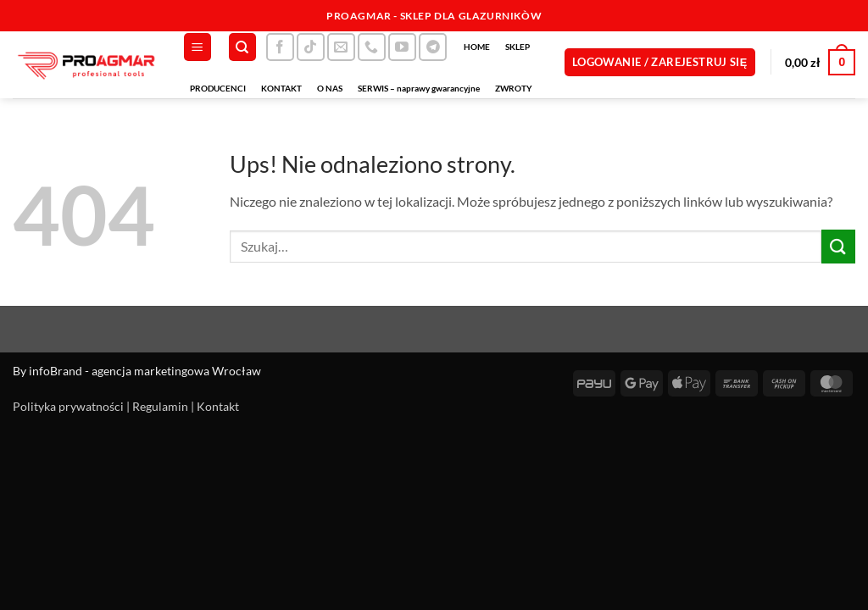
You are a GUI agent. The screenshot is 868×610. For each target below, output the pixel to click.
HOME (477, 47)
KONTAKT (281, 88)
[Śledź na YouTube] (402, 47)
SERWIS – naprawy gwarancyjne (419, 88)
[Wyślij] (838, 246)
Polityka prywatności (68, 406)
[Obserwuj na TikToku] (311, 47)
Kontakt (218, 406)
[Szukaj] (242, 47)
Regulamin (160, 406)
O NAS (330, 88)
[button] (198, 47)
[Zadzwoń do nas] (372, 47)
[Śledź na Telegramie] (433, 47)
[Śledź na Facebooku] (280, 47)
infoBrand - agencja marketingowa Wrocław (145, 371)
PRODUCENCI (218, 88)
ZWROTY (514, 88)
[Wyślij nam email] (341, 47)
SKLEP (517, 47)
